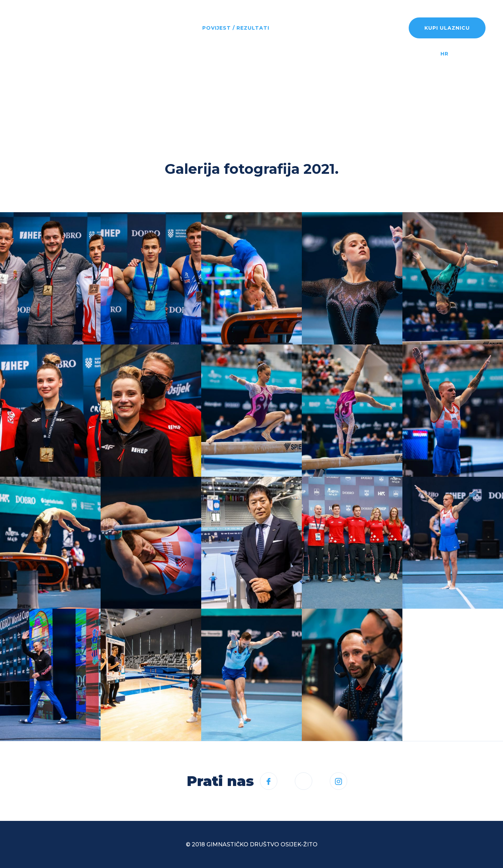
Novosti (136, 28)
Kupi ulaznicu (447, 28)
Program (176, 28)
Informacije (301, 28)
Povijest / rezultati (236, 28)
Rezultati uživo (358, 28)
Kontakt (137, 73)
